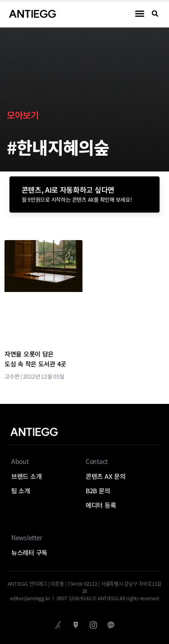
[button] (139, 14)
